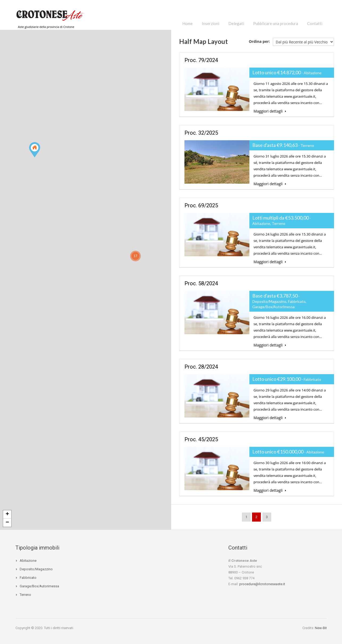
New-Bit (321, 628)
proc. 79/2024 (201, 60)
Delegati (236, 23)
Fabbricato (28, 578)
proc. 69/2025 (201, 205)
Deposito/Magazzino (36, 569)
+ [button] (7, 514)
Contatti (315, 23)
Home (188, 23)
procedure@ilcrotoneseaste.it (262, 584)
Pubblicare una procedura (276, 23)
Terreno (25, 595)
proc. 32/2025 (201, 133)
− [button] (7, 523)
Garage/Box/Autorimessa (39, 586)
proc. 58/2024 (201, 283)
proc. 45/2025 (201, 439)
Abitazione (28, 561)
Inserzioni (211, 23)
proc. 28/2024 (201, 367)
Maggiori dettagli (270, 111)
